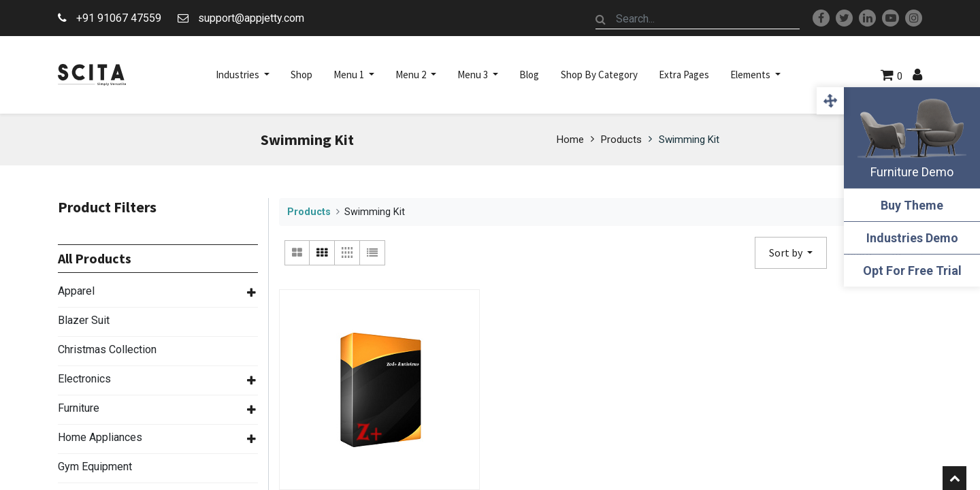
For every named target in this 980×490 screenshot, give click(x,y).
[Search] (601, 19)
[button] (791, 253)
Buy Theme (912, 205)
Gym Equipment (95, 467)
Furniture (79, 408)
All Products (95, 259)
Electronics (84, 379)
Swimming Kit (689, 140)
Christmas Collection (107, 349)
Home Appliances (100, 437)
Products (621, 140)
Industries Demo (912, 238)
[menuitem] (301, 75)
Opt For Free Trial (912, 271)
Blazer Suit (84, 320)
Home (570, 140)
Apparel (76, 291)
